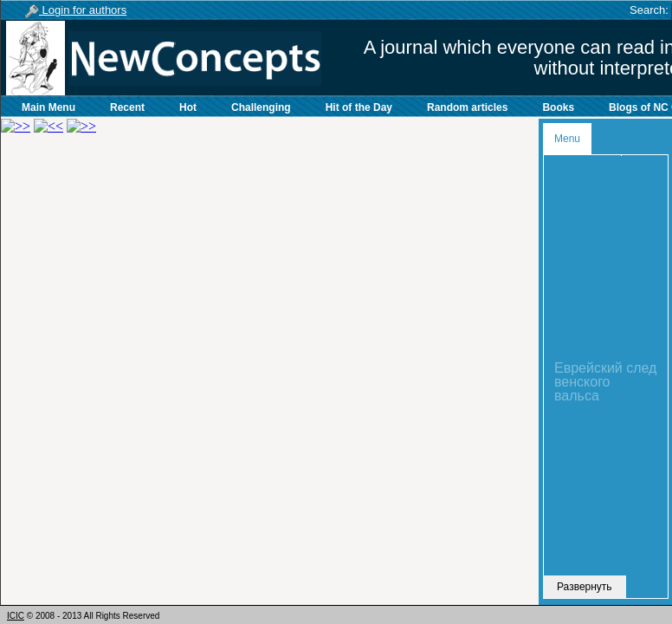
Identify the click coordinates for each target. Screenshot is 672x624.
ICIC (16, 616)
